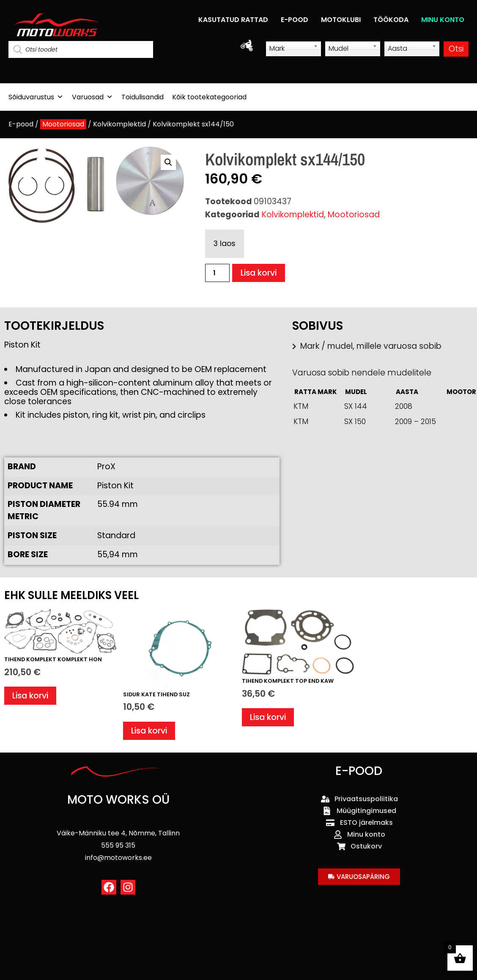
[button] (168, 162)
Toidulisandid (143, 97)
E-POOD (295, 20)
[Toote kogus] (217, 273)
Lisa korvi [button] (30, 696)
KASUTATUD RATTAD (233, 20)
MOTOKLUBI (341, 20)
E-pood (21, 124)
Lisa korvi (259, 273)
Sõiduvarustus (36, 97)
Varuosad (92, 97)
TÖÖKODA (391, 20)
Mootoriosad (63, 124)
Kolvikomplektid (119, 124)
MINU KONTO (443, 20)
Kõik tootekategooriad (209, 97)
